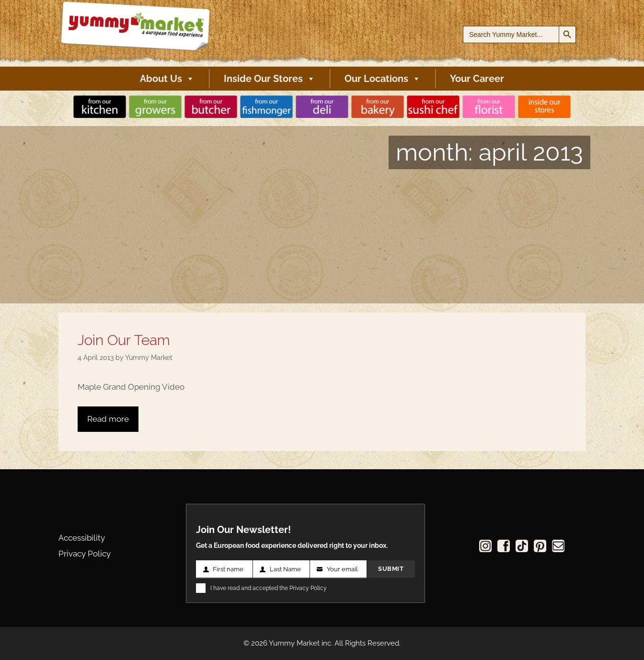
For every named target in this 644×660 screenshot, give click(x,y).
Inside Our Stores (270, 79)
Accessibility (82, 538)
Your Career (477, 79)
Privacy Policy (85, 554)
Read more (108, 419)
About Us (167, 79)
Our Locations (383, 79)
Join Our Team (124, 340)
